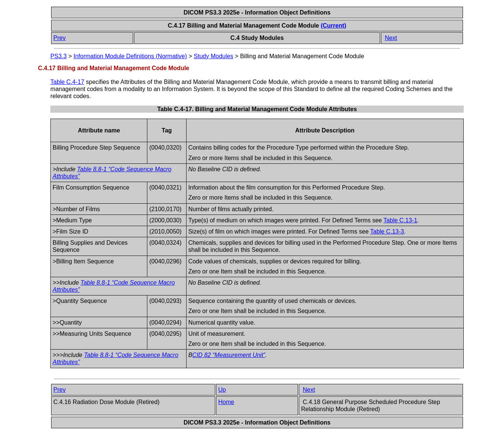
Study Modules (213, 56)
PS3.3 (59, 56)
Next (391, 38)
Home (226, 402)
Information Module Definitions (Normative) (130, 56)
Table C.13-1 (400, 220)
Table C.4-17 (67, 82)
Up (222, 390)
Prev (60, 38)
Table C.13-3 (387, 231)
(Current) (334, 26)
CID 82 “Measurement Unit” (229, 355)
